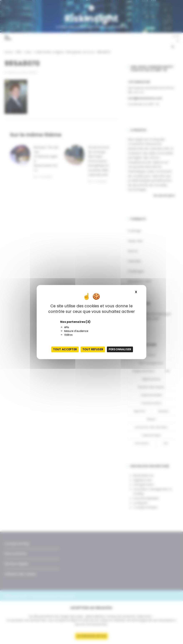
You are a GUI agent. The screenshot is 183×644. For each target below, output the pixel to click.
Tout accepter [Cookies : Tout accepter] (65, 349)
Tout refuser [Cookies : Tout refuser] (93, 349)
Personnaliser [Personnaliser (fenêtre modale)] (120, 349)
